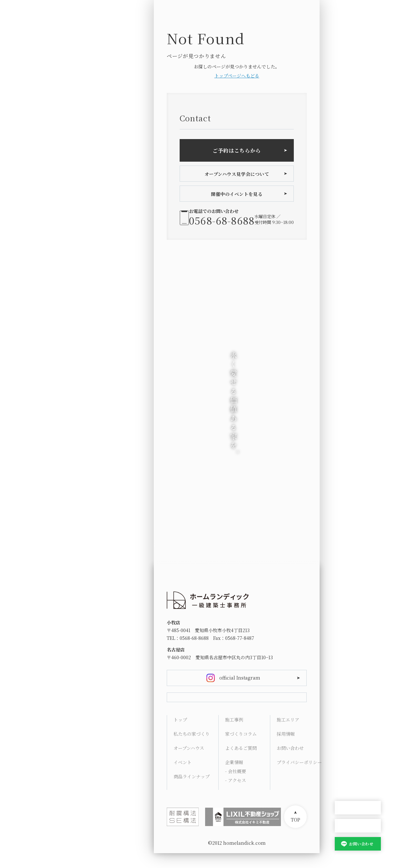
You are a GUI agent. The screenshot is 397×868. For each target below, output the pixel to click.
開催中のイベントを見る (237, 194)
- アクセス (236, 795)
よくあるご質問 (241, 763)
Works (342, 713)
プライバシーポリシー (299, 777)
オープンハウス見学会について (237, 174)
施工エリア (288, 734)
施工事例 (234, 734)
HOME (342, 667)
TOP (296, 834)
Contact (344, 775)
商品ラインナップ (192, 791)
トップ (180, 734)
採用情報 (286, 749)
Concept (344, 682)
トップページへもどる (237, 76)
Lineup (343, 698)
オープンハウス (358, 808)
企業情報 (234, 777)
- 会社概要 (236, 786)
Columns (345, 729)
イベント (183, 777)
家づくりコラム (241, 749)
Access (342, 760)
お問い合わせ (361, 844)
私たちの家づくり (192, 749)
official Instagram (240, 678)
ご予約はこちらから (237, 151)
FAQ (339, 744)
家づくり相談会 (358, 826)
